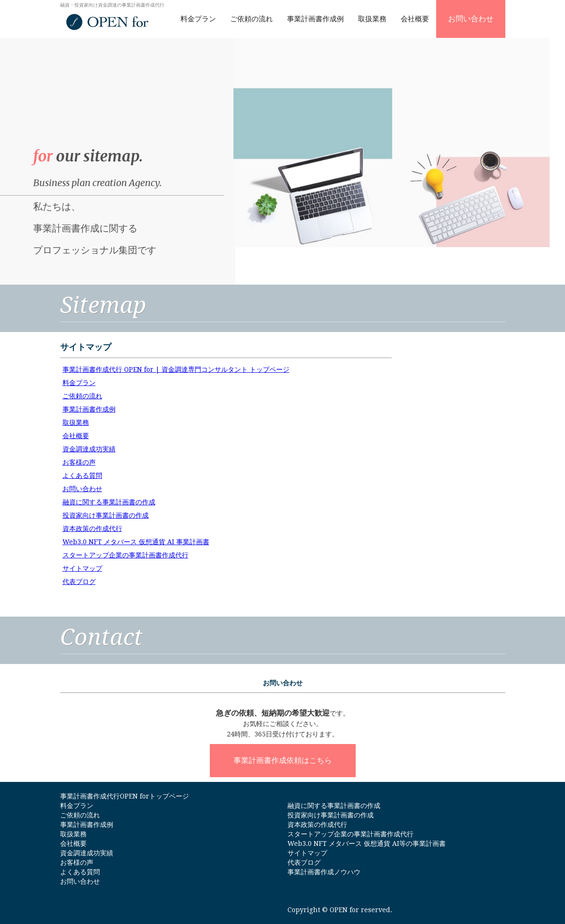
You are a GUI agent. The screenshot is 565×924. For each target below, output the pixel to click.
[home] (112, 17)
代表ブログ (79, 582)
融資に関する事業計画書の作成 (109, 502)
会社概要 (415, 19)
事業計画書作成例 (315, 19)
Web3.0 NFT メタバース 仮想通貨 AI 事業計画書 (136, 542)
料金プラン (198, 19)
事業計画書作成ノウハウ (324, 872)
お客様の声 (79, 462)
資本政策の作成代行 (92, 529)
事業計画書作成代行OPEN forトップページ (125, 796)
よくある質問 (82, 475)
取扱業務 (372, 19)
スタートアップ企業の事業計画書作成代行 (126, 555)
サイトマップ (82, 568)
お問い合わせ (471, 19)
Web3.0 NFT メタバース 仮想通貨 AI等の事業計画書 (367, 843)
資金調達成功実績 (89, 449)
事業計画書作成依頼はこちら (283, 760)
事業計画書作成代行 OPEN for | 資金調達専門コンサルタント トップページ (176, 369)
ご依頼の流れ (251, 19)
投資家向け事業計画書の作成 (106, 515)
